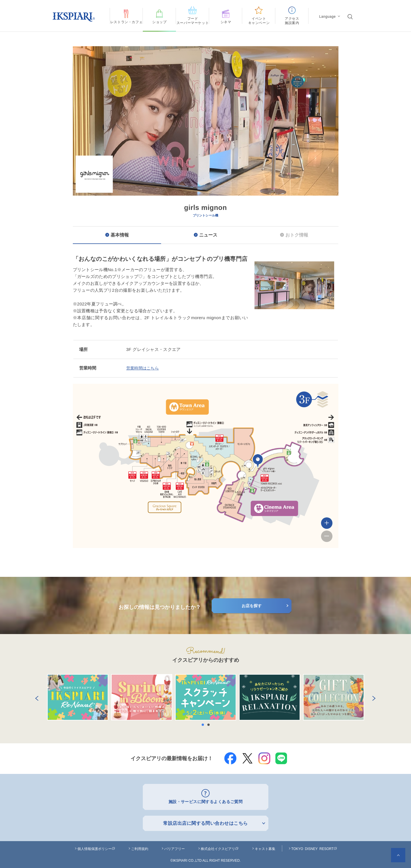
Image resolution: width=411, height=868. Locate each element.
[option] (206, 158)
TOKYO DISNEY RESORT (314, 847)
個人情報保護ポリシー (96, 847)
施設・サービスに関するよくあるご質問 (205, 801)
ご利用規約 (140, 847)
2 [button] (210, 725)
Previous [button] (36, 697)
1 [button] (204, 725)
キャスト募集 (265, 847)
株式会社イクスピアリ (220, 847)
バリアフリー (175, 847)
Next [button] (373, 697)
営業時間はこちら (144, 368)
